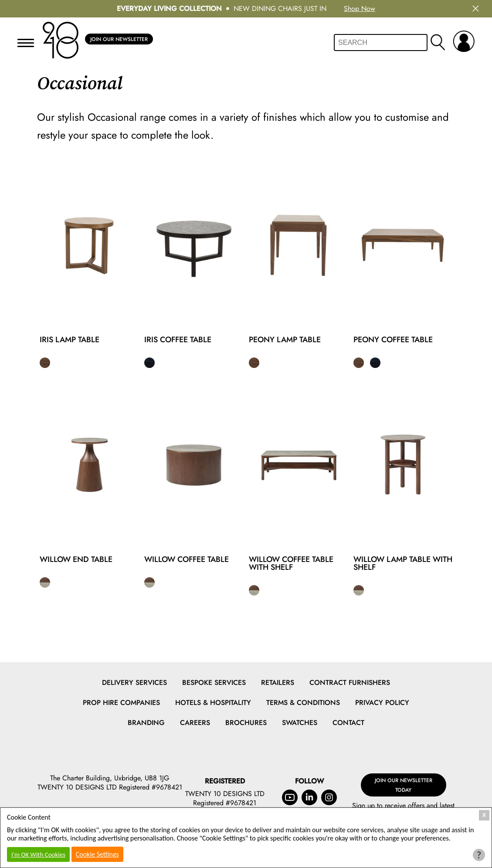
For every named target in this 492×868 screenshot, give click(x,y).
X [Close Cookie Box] (484, 815)
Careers (195, 723)
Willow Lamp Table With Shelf (403, 563)
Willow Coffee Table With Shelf (291, 563)
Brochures (246, 723)
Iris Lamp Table (70, 340)
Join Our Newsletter (119, 40)
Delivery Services (134, 682)
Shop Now (360, 9)
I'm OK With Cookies (38, 854)
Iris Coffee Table (178, 340)
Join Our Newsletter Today (403, 780)
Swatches (300, 723)
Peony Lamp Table (285, 340)
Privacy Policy (382, 703)
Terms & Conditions (303, 703)
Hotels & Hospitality (213, 703)
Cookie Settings (97, 854)
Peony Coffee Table (393, 340)
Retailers (278, 682)
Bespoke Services (214, 682)
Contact (348, 723)
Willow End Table (76, 559)
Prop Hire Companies (121, 703)
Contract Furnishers (350, 682)
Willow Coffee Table (187, 559)
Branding (146, 723)
